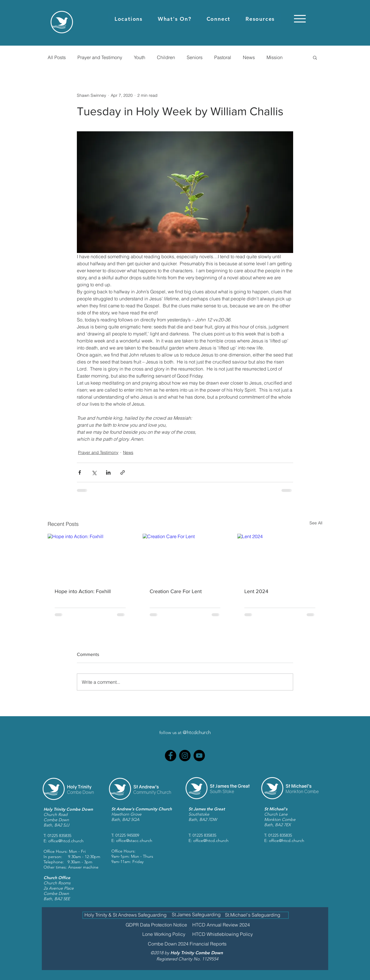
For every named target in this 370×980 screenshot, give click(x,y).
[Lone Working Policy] (164, 934)
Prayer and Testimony (100, 57)
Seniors (195, 57)
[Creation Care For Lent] (185, 558)
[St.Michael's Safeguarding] (253, 915)
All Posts (57, 57)
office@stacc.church (134, 841)
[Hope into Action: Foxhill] (90, 558)
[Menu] (300, 19)
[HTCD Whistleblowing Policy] (223, 934)
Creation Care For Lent (176, 591)
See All (316, 523)
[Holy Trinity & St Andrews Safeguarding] (126, 915)
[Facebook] (171, 756)
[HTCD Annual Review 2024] (221, 925)
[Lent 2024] (280, 558)
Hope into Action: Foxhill (83, 591)
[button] (129, 19)
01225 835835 (59, 836)
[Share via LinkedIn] (108, 472)
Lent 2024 (256, 591)
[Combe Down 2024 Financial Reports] (187, 944)
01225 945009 (127, 835)
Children (166, 57)
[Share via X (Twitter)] (94, 472)
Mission (275, 57)
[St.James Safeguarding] (196, 914)
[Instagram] (185, 756)
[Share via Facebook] (80, 472)
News (249, 57)
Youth (140, 57)
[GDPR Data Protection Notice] (156, 925)
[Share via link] (123, 472)
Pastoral (223, 57)
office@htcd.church (66, 841)
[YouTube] (199, 756)
